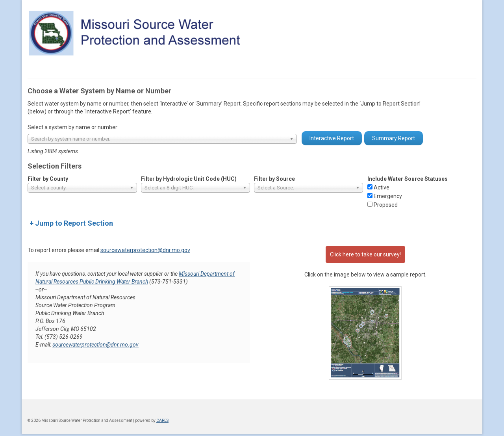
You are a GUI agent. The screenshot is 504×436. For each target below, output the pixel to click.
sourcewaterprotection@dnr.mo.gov (145, 250)
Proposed (386, 205)
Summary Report (394, 138)
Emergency (388, 196)
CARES (162, 420)
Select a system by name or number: (73, 127)
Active (382, 187)
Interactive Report (332, 138)
